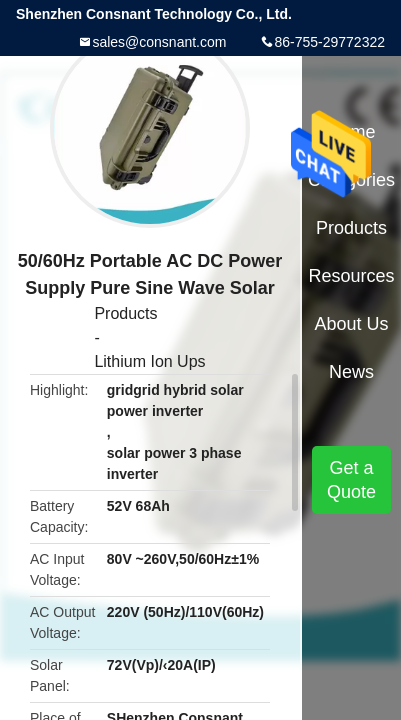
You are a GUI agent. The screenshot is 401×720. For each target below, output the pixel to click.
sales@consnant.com (159, 42)
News (351, 372)
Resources (352, 276)
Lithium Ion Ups (149, 361)
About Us (352, 324)
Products (125, 313)
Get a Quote (351, 480)
